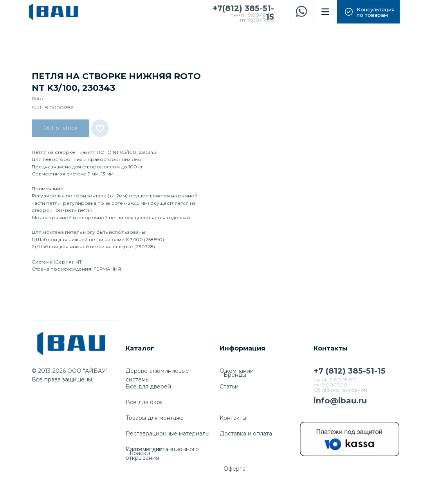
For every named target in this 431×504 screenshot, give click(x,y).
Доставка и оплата (246, 434)
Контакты (233, 418)
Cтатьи (229, 387)
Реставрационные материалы (168, 434)
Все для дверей (148, 387)
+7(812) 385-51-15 (243, 13)
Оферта (234, 469)
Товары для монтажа (155, 418)
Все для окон (145, 402)
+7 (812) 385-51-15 (350, 371)
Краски (140, 453)
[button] (368, 12)
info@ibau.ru (340, 401)
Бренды (235, 375)
